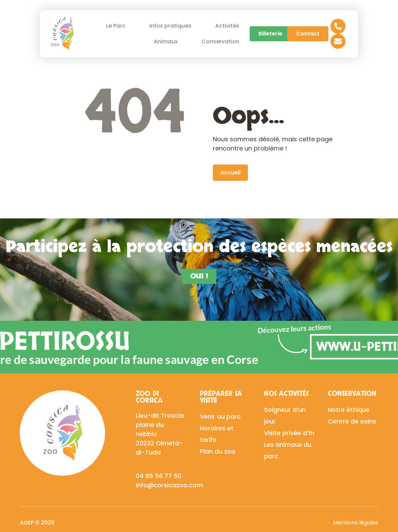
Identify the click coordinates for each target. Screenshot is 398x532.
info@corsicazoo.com (169, 485)
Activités (227, 26)
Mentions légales (356, 523)
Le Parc (117, 26)
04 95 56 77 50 (159, 476)
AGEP (27, 523)
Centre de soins (352, 421)
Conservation (222, 41)
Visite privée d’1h (289, 433)
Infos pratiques (172, 26)
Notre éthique (349, 410)
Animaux (167, 41)
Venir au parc (220, 416)
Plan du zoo (218, 451)
